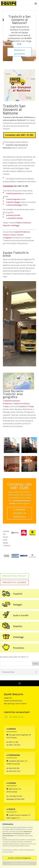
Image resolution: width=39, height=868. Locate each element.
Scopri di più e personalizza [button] (19, 863)
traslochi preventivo (14, 193)
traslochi (20, 235)
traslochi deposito (13, 199)
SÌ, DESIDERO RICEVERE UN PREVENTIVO (20, 513)
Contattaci (8, 186)
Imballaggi (15, 225)
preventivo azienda (15, 218)
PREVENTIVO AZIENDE (14, 582)
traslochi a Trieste (26, 406)
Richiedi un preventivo (19, 52)
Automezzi (27, 223)
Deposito (6, 225)
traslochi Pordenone (22, 232)
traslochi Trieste (9, 235)
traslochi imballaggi (14, 205)
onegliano (8, 238)
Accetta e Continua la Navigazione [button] (19, 858)
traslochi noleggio (13, 202)
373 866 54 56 (16, 717)
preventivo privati (13, 215)
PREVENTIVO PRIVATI (14, 576)
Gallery (19, 223)
